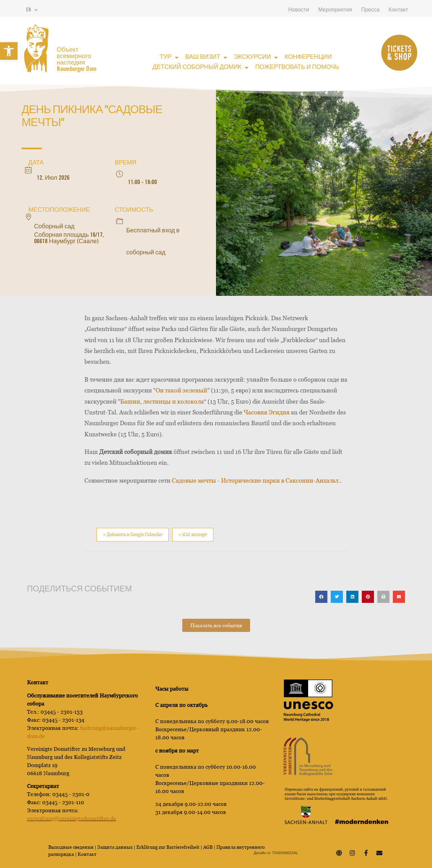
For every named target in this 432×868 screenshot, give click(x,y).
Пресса (370, 10)
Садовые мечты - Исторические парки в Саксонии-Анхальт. (256, 480)
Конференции (308, 57)
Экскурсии (256, 57)
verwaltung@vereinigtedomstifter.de (72, 818)
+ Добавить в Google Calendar (138, 534)
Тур (169, 57)
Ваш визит (206, 57)
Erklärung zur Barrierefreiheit (168, 847)
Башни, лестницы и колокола (162, 401)
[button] (9, 51)
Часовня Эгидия (267, 412)
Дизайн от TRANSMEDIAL (276, 852)
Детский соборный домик (200, 68)
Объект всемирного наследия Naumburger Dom (77, 60)
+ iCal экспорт (209, 534)
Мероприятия (335, 10)
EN (32, 10)
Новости (299, 10)
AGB (208, 847)
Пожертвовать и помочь (297, 68)
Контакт (398, 10)
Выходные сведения (71, 847)
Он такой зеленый (181, 390)
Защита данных (115, 847)
